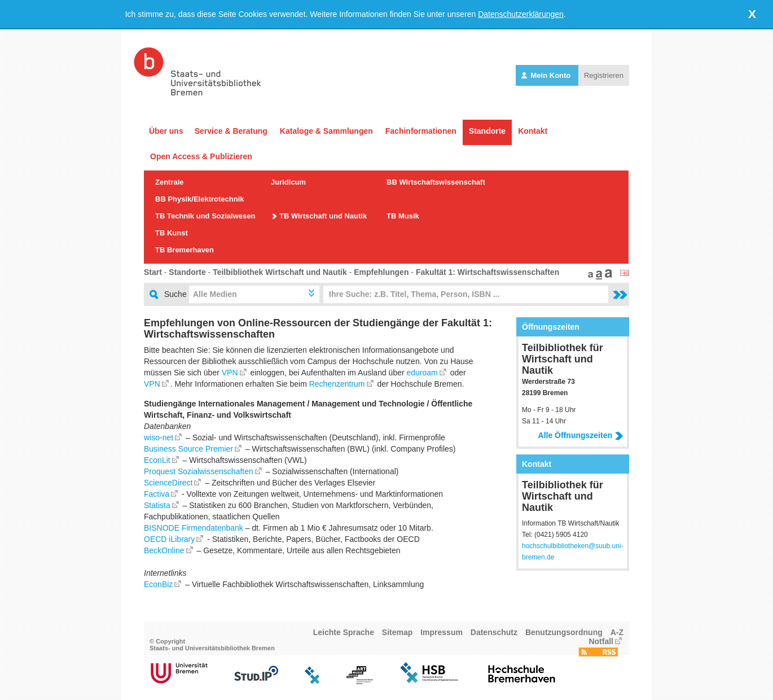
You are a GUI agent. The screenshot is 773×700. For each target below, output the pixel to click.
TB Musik (403, 216)
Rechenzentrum (337, 384)
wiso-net (159, 438)
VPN (230, 373)
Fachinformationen (421, 131)
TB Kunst (172, 233)
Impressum (442, 632)
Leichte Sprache (344, 632)
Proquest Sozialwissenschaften (199, 471)
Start (153, 272)
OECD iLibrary (169, 539)
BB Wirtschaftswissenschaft (436, 182)
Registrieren (604, 75)
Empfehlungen (381, 272)
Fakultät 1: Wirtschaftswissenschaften (487, 272)
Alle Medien (215, 294)
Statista (157, 505)
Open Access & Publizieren (201, 156)
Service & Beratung (231, 131)
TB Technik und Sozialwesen (205, 216)
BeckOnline (164, 550)
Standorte (487, 131)
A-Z (617, 632)
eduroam (422, 373)
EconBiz (158, 584)
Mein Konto (547, 75)
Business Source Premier (188, 449)
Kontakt (533, 131)
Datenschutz (494, 632)
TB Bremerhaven (185, 250)
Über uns (166, 131)
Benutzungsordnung (564, 632)
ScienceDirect (168, 483)
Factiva (157, 494)
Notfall (601, 641)
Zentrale (170, 182)
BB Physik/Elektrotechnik (200, 199)
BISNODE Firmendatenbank (194, 528)
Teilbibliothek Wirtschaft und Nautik (280, 272)
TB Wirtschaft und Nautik (323, 216)
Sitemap (397, 632)
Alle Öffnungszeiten (581, 435)
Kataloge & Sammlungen (326, 131)
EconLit (157, 460)
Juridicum (288, 182)
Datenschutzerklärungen (521, 14)
